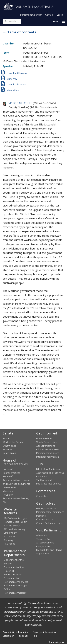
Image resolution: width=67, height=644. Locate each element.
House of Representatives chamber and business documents (17, 480)
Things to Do (43, 539)
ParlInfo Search (12, 526)
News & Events (44, 438)
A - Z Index (10, 536)
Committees (43, 496)
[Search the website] (12, 21)
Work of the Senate (13, 442)
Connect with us (45, 519)
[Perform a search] (6, 21)
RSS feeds (10, 544)
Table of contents (19, 32)
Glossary (9, 540)
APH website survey (15, 529)
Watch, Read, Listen (47, 442)
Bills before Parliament (48, 469)
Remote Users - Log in (16, 522)
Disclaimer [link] (8, 636)
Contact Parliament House (50, 523)
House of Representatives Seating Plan (16, 498)
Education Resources (48, 449)
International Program (48, 457)
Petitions (41, 516)
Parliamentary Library (47, 453)
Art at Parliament (45, 543)
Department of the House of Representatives (14, 571)
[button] (59, 22)
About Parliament (45, 446)
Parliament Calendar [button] (31, 15)
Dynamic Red (10, 446)
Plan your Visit (44, 546)
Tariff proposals (45, 480)
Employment (11, 533)
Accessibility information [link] (16, 632)
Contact (49, 15)
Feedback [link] (23, 636)
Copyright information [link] (44, 632)
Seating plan (9, 453)
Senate (7, 438)
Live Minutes (9, 487)
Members (8, 491)
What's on (42, 535)
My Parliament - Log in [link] (15, 518)
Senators (8, 449)
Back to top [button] (57, 642)
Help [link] (34, 636)
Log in (60, 15)
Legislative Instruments (49, 484)
